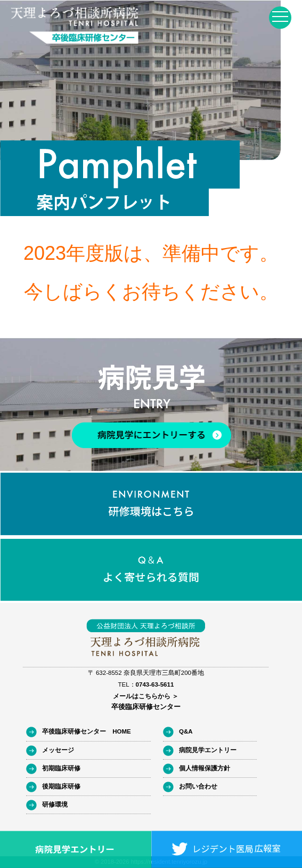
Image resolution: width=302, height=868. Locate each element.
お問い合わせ (198, 786)
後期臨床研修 (61, 786)
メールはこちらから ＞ (146, 696)
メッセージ (58, 750)
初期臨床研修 (61, 768)
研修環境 (55, 805)
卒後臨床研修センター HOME (87, 731)
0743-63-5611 (155, 684)
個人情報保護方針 (205, 768)
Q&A (186, 731)
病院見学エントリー (208, 750)
